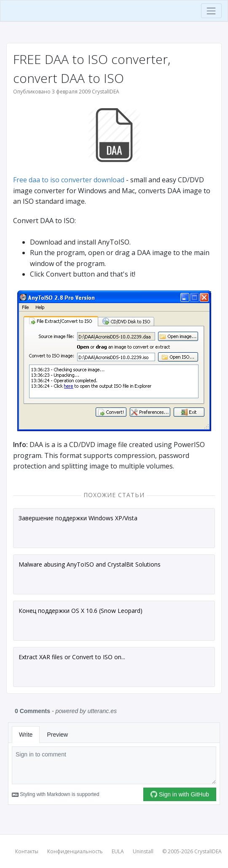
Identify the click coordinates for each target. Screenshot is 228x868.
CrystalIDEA (208, 851)
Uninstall (143, 851)
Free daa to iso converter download (69, 180)
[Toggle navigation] (211, 11)
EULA (118, 851)
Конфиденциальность (75, 851)
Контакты (27, 851)
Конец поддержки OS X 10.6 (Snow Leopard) (80, 611)
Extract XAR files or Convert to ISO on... (72, 657)
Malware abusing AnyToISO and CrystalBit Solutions (90, 564)
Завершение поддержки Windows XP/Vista (78, 518)
